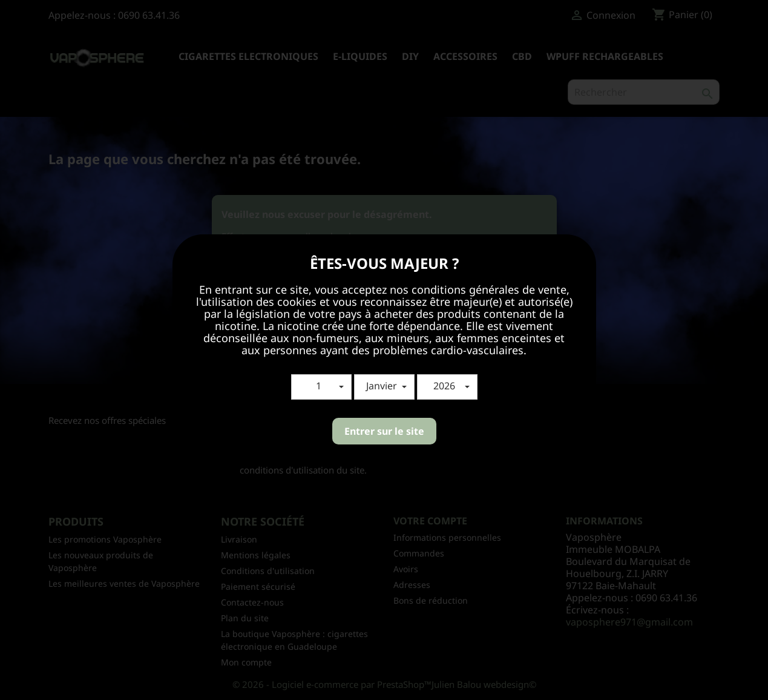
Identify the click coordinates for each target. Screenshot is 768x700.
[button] (321, 387)
